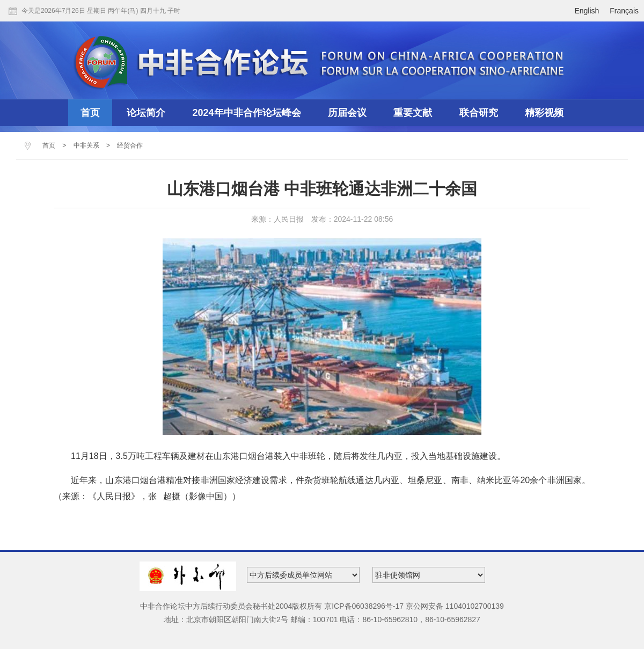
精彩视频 (544, 113)
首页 (90, 113)
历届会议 (347, 113)
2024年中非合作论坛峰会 (247, 113)
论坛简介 (146, 113)
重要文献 (413, 113)
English (587, 11)
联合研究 (479, 113)
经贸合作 (130, 145)
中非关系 (86, 145)
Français (624, 11)
